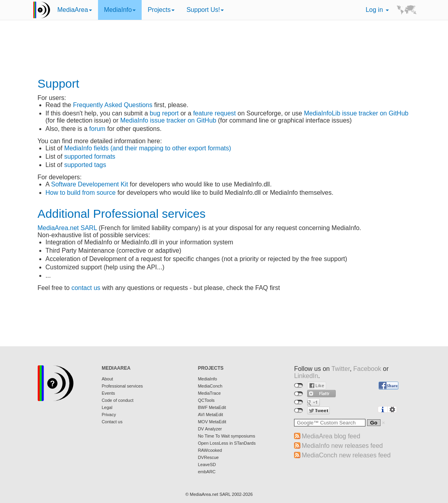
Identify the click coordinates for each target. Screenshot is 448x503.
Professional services (122, 386)
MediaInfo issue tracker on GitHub (168, 120)
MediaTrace (210, 393)
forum (97, 129)
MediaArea (75, 10)
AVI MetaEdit (211, 415)
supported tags (85, 165)
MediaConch (210, 386)
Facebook (367, 369)
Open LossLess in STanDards (227, 443)
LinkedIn (306, 376)
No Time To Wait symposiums (227, 436)
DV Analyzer (210, 429)
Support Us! (205, 10)
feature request (215, 113)
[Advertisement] (224, 50)
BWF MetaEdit (212, 407)
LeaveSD (207, 465)
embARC (207, 472)
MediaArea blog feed (331, 436)
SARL (89, 228)
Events (108, 393)
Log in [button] (377, 10)
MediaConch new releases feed (346, 455)
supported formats (90, 156)
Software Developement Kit (90, 184)
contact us (86, 288)
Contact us (112, 422)
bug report (164, 113)
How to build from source (81, 193)
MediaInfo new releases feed (342, 446)
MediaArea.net (58, 228)
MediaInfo (120, 10)
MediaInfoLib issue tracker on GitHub (356, 113)
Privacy (109, 415)
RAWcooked (210, 450)
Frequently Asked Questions (113, 105)
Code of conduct (117, 400)
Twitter (340, 369)
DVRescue (209, 457)
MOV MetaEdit (212, 422)
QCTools (206, 400)
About (107, 379)
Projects (161, 10)
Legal (107, 407)
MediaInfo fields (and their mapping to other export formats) (148, 148)
